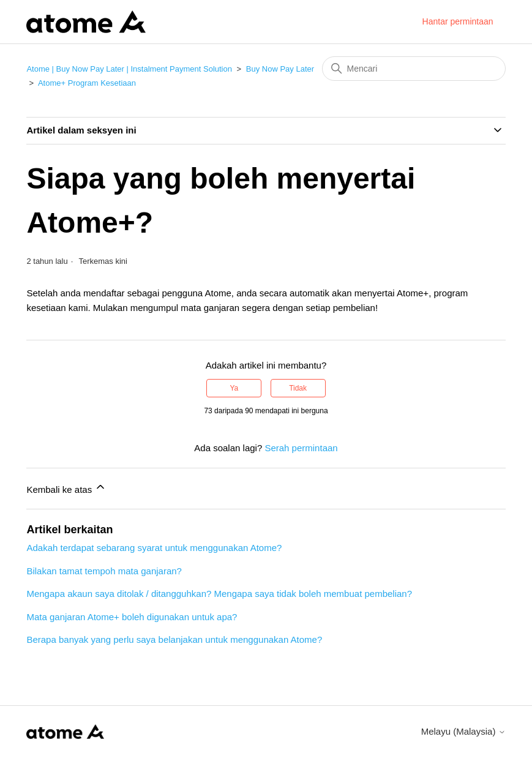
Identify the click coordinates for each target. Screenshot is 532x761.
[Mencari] (414, 69)
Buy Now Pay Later (280, 69)
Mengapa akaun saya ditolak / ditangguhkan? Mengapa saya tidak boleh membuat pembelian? (219, 594)
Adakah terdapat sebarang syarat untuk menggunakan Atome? (154, 548)
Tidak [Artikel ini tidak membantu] (298, 388)
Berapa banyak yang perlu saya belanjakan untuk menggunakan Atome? (174, 639)
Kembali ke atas (66, 488)
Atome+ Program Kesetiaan (87, 83)
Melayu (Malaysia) (463, 731)
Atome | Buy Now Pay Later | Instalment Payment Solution (129, 69)
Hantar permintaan (458, 21)
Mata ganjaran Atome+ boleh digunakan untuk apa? (132, 617)
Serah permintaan (301, 448)
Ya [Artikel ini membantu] (234, 388)
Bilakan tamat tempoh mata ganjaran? (104, 571)
